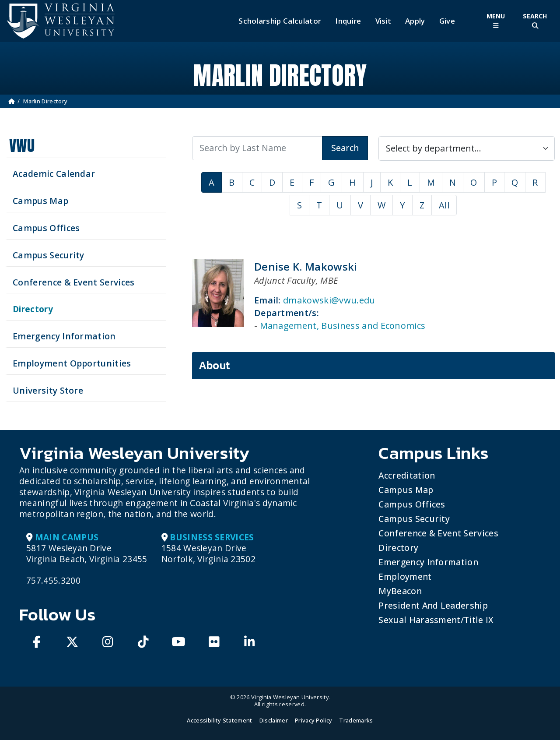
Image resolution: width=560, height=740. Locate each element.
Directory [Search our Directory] (33, 309)
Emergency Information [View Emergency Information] (64, 336)
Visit (383, 21)
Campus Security (414, 519)
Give (447, 21)
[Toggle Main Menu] (496, 21)
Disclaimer (274, 720)
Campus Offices (412, 504)
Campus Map (406, 490)
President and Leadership (433, 605)
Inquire (348, 21)
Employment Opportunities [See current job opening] (72, 363)
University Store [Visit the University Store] (48, 390)
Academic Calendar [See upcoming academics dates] (54, 174)
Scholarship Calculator (280, 21)
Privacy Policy (313, 720)
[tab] (373, 366)
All (444, 205)
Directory (398, 548)
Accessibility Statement (219, 720)
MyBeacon (400, 591)
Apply (415, 21)
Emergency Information (428, 562)
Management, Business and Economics (343, 326)
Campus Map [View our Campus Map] (40, 201)
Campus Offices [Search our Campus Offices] (46, 228)
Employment (405, 576)
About (215, 365)
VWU (22, 146)
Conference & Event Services (438, 533)
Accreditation (407, 475)
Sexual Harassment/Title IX (436, 620)
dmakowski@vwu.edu (329, 300)
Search (345, 148)
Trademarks (356, 720)
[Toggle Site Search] (535, 21)
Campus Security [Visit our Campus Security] (49, 255)
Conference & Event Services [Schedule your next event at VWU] (74, 282)
